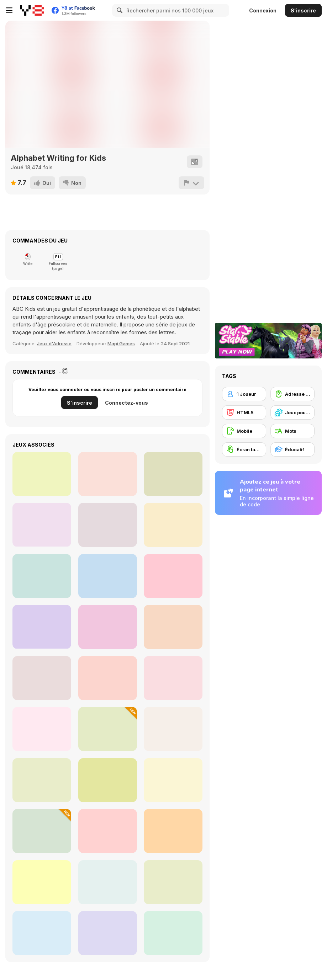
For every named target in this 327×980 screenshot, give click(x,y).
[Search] (118, 10)
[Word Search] (42, 678)
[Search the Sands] (108, 678)
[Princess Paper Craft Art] (173, 576)
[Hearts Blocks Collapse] (108, 576)
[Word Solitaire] (173, 882)
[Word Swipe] (173, 729)
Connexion (263, 10)
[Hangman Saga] (173, 678)
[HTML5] (244, 412)
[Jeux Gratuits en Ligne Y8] (32, 10)
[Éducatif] (292, 449)
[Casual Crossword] (108, 780)
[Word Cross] (108, 882)
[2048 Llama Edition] (42, 525)
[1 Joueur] (244, 394)
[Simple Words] (42, 831)
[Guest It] (173, 933)
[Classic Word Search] (42, 780)
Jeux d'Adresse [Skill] (54, 343)
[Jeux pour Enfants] (292, 412)
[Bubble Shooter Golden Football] (42, 627)
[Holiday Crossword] (42, 882)
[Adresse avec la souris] (292, 394)
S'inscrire (303, 10)
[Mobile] (244, 431)
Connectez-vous (126, 403)
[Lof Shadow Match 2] (108, 627)
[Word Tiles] (42, 933)
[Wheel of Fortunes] (42, 474)
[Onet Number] (173, 627)
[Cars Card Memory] (108, 525)
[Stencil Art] (173, 525)
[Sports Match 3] (42, 576)
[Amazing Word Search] (108, 831)
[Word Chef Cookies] (108, 474)
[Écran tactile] (244, 449)
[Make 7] (173, 474)
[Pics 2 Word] (108, 729)
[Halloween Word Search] (42, 729)
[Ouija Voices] (108, 933)
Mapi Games (121, 343)
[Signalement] (191, 183)
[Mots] (292, 431)
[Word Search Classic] (173, 831)
